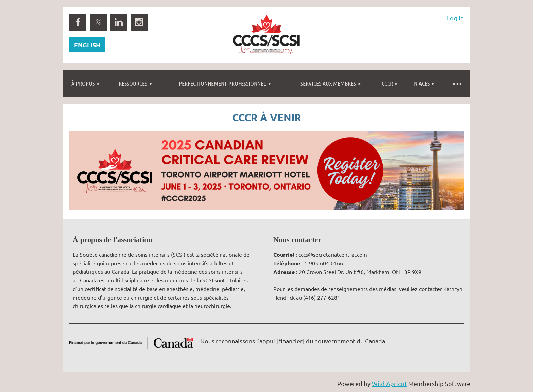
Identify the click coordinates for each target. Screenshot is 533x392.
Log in (455, 18)
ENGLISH (87, 45)
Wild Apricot (389, 383)
